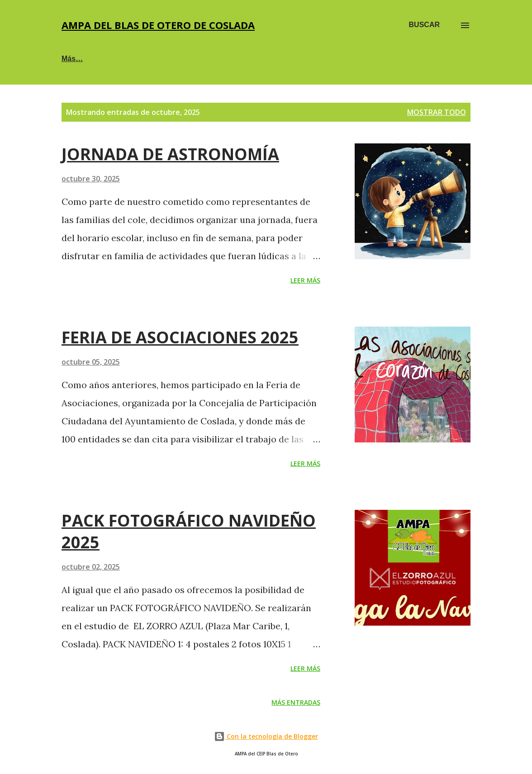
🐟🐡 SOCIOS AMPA (97, 59)
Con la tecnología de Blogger (266, 736)
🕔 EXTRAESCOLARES (312, 59)
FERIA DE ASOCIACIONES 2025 (180, 337)
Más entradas (296, 702)
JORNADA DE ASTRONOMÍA (170, 154)
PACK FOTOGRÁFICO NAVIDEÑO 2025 (189, 531)
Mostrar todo (437, 112)
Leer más (305, 280)
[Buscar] (424, 25)
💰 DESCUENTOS (409, 59)
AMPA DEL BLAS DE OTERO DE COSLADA (158, 25)
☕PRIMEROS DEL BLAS (202, 59)
